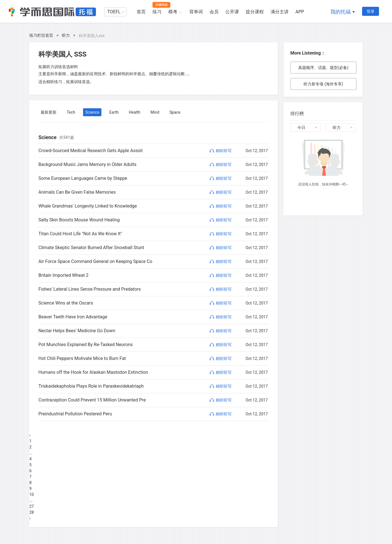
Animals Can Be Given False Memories (77, 192)
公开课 (232, 12)
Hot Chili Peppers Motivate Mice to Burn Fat (82, 358)
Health (135, 112)
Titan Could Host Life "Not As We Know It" (80, 234)
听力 (66, 35)
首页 (141, 12)
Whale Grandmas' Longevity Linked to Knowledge (88, 206)
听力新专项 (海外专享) (323, 84)
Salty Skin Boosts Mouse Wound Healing (79, 220)
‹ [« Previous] (30, 435)
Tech (71, 112)
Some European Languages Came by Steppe (83, 178)
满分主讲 (280, 12)
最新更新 (49, 112)
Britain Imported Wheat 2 (63, 275)
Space (175, 112)
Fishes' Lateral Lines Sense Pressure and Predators (90, 289)
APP (300, 12)
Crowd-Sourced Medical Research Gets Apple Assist (91, 151)
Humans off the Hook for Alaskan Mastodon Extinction (93, 372)
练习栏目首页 (41, 35)
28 (32, 512)
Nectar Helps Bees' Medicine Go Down (77, 331)
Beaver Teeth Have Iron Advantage (73, 317)
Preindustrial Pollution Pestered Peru (75, 414)
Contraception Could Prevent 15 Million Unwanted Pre (92, 400)
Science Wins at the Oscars (66, 303)
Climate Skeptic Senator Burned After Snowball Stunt (91, 248)
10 (32, 495)
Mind (155, 112)
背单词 (196, 12)
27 (32, 506)
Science (92, 112)
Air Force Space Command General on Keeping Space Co (95, 261)
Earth (114, 112)
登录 (371, 11)
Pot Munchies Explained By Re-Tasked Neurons (86, 345)
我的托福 (341, 12)
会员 (214, 12)
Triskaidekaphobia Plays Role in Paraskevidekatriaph (91, 386)
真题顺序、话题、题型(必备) (323, 68)
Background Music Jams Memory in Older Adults (87, 164)
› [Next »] (30, 518)
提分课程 (255, 12)
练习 (157, 12)
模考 (173, 12)
